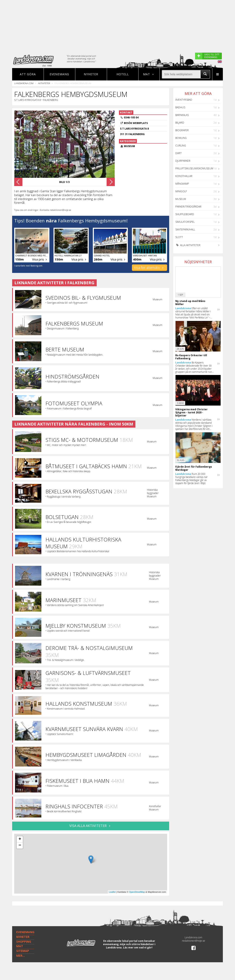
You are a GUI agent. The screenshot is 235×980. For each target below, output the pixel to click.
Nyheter (91, 74)
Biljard (180, 123)
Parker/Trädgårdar (188, 207)
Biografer (182, 130)
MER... (21, 956)
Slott (179, 237)
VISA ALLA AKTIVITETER (91, 826)
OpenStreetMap (137, 892)
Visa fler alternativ (149, 268)
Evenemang (59, 74)
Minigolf (181, 191)
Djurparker (183, 161)
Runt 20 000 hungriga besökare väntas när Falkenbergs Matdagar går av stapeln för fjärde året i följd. (191, 479)
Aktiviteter (44, 83)
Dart (179, 153)
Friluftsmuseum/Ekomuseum (194, 168)
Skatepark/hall (185, 229)
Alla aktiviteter (188, 245)
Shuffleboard (185, 214)
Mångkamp (182, 184)
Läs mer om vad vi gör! (138, 948)
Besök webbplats (136, 123)
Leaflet (112, 892)
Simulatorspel (185, 222)
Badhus (180, 107)
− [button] (20, 846)
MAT (20, 946)
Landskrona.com (24, 83)
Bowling (181, 138)
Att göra (28, 74)
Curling (181, 146)
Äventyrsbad (184, 100)
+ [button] (20, 839)
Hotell (123, 74)
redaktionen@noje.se (194, 941)
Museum (181, 199)
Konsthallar (184, 176)
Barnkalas (182, 115)
